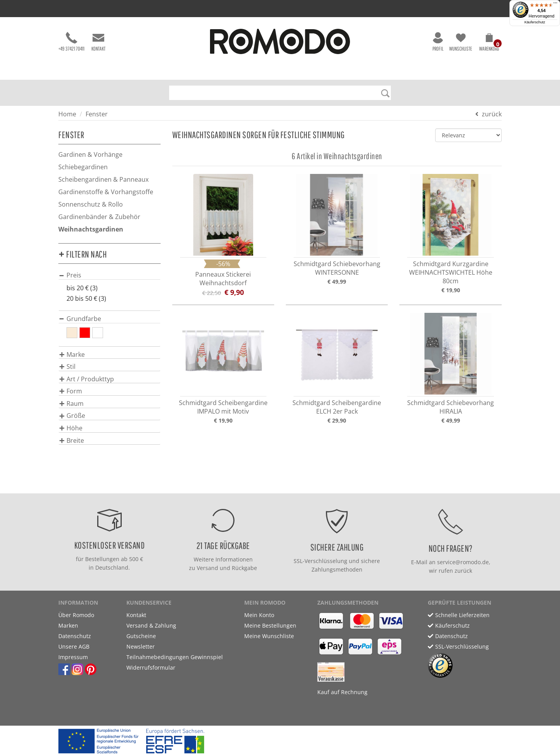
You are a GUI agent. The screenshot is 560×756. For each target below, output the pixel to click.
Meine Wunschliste (269, 636)
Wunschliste (461, 42)
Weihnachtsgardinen (91, 229)
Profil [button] (438, 42)
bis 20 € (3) (82, 288)
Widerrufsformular (151, 667)
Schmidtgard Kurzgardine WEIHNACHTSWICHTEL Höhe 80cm (451, 272)
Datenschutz (75, 636)
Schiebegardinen (83, 167)
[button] (489, 44)
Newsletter (141, 646)
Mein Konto (259, 615)
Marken (68, 625)
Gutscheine (141, 636)
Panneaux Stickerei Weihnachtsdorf (223, 279)
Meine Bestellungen (270, 625)
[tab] (109, 275)
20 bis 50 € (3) (86, 298)
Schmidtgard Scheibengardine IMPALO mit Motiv (223, 407)
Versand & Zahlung (151, 625)
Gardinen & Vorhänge (90, 154)
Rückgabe (244, 568)
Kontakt (98, 42)
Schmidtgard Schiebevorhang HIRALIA (451, 407)
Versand (207, 568)
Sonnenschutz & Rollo (91, 204)
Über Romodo (76, 615)
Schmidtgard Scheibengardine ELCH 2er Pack (337, 407)
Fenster (97, 114)
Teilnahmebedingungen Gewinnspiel (175, 657)
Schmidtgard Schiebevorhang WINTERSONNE (337, 268)
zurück (492, 114)
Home (67, 114)
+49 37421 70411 (71, 42)
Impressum (73, 657)
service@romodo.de (463, 562)
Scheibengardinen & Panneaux (103, 179)
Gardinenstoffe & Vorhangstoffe (106, 192)
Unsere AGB (74, 646)
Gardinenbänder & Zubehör (99, 217)
